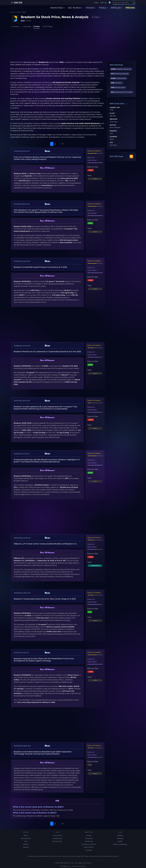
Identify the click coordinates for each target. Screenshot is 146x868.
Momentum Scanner (89, 844)
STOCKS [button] (91, 8)
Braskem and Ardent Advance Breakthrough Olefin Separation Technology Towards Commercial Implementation (43, 753)
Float (112, 113)
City (111, 143)
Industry (114, 119)
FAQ (26, 841)
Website (113, 131)
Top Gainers (89, 838)
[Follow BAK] (96, 17)
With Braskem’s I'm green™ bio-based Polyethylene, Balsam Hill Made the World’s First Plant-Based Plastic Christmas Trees (46, 211)
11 (63, 144)
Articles (89, 835)
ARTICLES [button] (117, 8)
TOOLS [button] (103, 8)
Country (113, 137)
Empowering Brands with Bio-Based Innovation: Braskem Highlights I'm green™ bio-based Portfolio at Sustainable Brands (47, 461)
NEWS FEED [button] (58, 8)
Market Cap (115, 108)
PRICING (130, 8)
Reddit (120, 841)
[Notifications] (110, 3)
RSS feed (120, 835)
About (26, 835)
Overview (15, 26)
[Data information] (126, 104)
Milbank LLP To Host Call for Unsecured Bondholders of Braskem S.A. (45, 544)
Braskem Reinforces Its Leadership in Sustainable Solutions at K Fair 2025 (47, 352)
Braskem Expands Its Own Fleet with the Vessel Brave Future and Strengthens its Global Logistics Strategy (44, 660)
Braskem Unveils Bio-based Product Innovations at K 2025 (40, 267)
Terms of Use (57, 835)
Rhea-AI (26, 844)
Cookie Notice (57, 838)
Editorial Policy (26, 838)
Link (111, 133)
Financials (26, 26)
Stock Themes (89, 847)
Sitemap (26, 847)
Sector (113, 125)
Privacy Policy (57, 841)
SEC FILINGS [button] (75, 8)
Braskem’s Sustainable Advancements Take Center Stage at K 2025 (45, 599)
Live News (89, 850)
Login (96, 2)
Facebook (120, 838)
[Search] (124, 2)
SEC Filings (47, 26)
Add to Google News (120, 844)
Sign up (103, 2)
